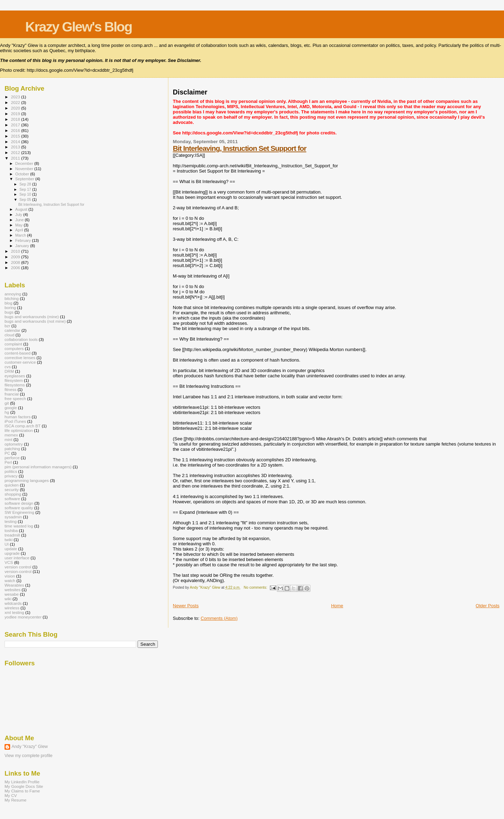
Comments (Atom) (219, 618)
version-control (18, 571)
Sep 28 (26, 184)
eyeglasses (15, 376)
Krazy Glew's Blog (79, 27)
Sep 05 (26, 199)
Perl (8, 462)
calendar (12, 330)
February (24, 240)
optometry (14, 444)
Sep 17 (26, 189)
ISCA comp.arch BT (23, 426)
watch (10, 580)
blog (8, 303)
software (12, 499)
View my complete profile (29, 756)
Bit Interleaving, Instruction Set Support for (240, 148)
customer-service (20, 362)
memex (11, 435)
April (20, 230)
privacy (11, 476)
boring (10, 307)
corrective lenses (20, 358)
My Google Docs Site (24, 786)
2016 (16, 130)
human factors (17, 417)
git (7, 403)
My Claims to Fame (22, 791)
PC (7, 453)
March (21, 235)
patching (12, 449)
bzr (7, 326)
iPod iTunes (15, 421)
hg (7, 412)
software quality (19, 508)
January (23, 246)
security (12, 489)
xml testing (14, 612)
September (26, 179)
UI (7, 544)
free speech (15, 398)
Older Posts (488, 606)
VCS (9, 562)
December (25, 163)
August (22, 209)
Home (337, 606)
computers (14, 348)
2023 (16, 97)
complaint (13, 344)
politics (11, 471)
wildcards (13, 603)
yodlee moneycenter (23, 617)
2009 (16, 257)
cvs (8, 367)
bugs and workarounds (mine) (32, 317)
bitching (12, 298)
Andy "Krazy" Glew (30, 747)
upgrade (12, 553)
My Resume (16, 800)
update (11, 549)
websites (13, 590)
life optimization (19, 430)
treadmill (12, 535)
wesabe (12, 594)
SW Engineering (19, 512)
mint (8, 439)
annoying (13, 294)
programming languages (27, 480)
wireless (12, 608)
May (20, 225)
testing (11, 521)
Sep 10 (26, 194)
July (19, 215)
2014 (16, 142)
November (25, 169)
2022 (16, 102)
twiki (9, 540)
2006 (16, 268)
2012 (16, 152)
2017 (16, 125)
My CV (11, 795)
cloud (9, 335)
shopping (13, 494)
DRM (9, 371)
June (20, 220)
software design (19, 503)
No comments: (256, 587)
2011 (16, 158)
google (11, 408)
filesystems (15, 385)
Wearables (14, 585)
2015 (16, 136)
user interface (17, 558)
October (23, 174)
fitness (10, 389)
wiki (8, 599)
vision (10, 576)
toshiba (11, 530)
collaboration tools (21, 339)
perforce (12, 458)
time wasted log (19, 526)
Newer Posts (186, 606)
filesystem (14, 380)
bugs (9, 312)
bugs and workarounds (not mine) (35, 321)
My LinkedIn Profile (22, 782)
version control (18, 567)
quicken (12, 485)
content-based (17, 353)
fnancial (12, 394)
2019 (16, 114)
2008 (16, 262)
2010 (16, 251)
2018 (16, 119)
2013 (16, 147)
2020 (16, 108)
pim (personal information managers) (38, 467)
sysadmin (13, 517)
